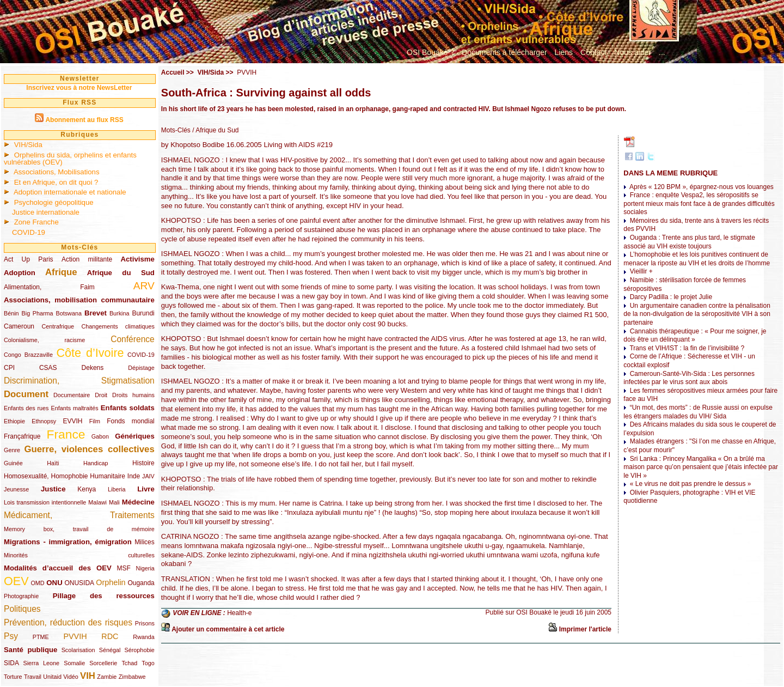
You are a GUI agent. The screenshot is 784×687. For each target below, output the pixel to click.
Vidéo (71, 677)
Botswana (69, 313)
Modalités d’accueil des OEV (58, 568)
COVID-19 (29, 232)
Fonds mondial (131, 421)
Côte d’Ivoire (90, 353)
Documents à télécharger (504, 52)
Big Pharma (38, 313)
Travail (33, 677)
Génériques (135, 436)
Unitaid (52, 677)
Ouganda (141, 583)
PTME (41, 637)
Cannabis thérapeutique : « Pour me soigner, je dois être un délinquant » (695, 336)
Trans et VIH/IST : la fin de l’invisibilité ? (687, 348)
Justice (53, 489)
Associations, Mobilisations (57, 172)
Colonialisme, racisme (44, 340)
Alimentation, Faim (49, 287)
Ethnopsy (44, 421)
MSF (124, 568)
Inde (134, 476)
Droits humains (133, 395)
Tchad (129, 663)
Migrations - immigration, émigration (68, 542)
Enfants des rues (26, 408)
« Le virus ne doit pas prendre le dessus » (691, 484)
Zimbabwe (132, 677)
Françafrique (22, 436)
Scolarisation (78, 650)
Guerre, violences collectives (89, 449)
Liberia (117, 489)
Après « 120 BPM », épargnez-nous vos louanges (702, 187)
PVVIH (75, 636)
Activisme (137, 259)
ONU (54, 583)
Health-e (239, 613)
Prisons (145, 623)
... (662, 52)
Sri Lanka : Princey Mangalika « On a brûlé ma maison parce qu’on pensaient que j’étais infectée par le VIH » (701, 467)
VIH (88, 676)
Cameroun (19, 326)
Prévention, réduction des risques (68, 622)
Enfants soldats (128, 408)
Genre (12, 450)
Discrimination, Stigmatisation (79, 381)
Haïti (53, 463)
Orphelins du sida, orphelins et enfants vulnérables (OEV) (70, 159)
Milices (145, 542)
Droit (101, 395)
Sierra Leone (41, 663)
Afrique (61, 272)
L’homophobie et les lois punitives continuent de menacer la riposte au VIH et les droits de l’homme (697, 259)
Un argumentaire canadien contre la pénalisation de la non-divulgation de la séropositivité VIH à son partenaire (697, 314)
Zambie (107, 677)
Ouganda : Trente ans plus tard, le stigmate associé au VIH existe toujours (689, 242)
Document (26, 394)
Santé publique (30, 650)
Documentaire (72, 395)
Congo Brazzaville (28, 355)
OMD (37, 583)
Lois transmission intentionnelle (45, 502)
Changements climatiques (118, 326)
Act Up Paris (29, 259)
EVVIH (72, 421)
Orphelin (111, 582)
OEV (16, 581)
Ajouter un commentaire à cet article (228, 629)
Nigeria (145, 568)
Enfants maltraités (75, 408)
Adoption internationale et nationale (70, 192)
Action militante (87, 259)
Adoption (20, 273)
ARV (144, 286)
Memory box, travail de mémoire (79, 529)
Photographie (21, 596)
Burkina (120, 313)
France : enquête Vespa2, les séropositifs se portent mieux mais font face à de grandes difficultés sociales (699, 203)
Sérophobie (140, 650)
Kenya (87, 489)
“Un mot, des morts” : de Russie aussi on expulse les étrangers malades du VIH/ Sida (698, 412)
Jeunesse (16, 489)
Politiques (22, 609)
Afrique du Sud (121, 273)
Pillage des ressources (104, 596)
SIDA (11, 663)
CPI (9, 368)
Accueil (173, 72)
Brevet (96, 313)
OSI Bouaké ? (430, 52)
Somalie (74, 663)
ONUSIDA (79, 583)
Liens (564, 52)
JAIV (148, 476)
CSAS (48, 368)
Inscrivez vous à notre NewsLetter (79, 88)
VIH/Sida (28, 145)
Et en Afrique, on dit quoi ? (56, 182)
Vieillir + (641, 271)
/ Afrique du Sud (215, 130)
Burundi (143, 313)
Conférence (133, 339)
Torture (13, 677)
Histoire (143, 463)
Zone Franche (36, 222)
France (66, 434)
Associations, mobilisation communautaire (79, 300)
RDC (110, 636)
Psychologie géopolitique (54, 202)
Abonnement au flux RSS (84, 120)
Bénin (11, 313)
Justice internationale (46, 212)
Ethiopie (14, 421)
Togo (148, 663)
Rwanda (144, 637)
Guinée (13, 463)
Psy (11, 636)
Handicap (96, 463)
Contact (593, 52)
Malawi (97, 502)
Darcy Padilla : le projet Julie (671, 297)
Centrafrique (58, 326)
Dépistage (141, 368)
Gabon (100, 436)
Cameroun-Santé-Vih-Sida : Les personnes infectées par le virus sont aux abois (689, 378)
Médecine (138, 502)
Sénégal (110, 650)
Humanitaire (108, 476)
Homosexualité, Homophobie (46, 476)
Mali (114, 502)
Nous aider (633, 52)
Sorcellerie (103, 663)
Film (95, 421)
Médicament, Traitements (79, 515)
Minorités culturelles (79, 555)
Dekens (93, 368)
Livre (146, 489)
